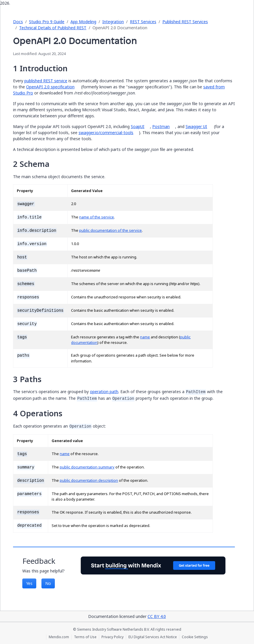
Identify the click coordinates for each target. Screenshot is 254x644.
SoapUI (138, 126)
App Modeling (83, 22)
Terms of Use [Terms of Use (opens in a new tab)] (85, 637)
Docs (18, 22)
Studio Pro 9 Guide (47, 22)
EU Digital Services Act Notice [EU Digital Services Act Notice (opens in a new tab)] (153, 637)
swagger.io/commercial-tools (106, 133)
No (48, 583)
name (145, 337)
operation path (104, 392)
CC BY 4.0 (157, 616)
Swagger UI (196, 126)
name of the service (97, 217)
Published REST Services (185, 22)
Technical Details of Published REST (53, 28)
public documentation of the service (110, 230)
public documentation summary (87, 467)
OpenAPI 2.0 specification (50, 87)
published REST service (46, 81)
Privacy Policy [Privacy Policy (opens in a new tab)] (113, 637)
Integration (113, 22)
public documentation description (89, 480)
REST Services (143, 22)
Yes (29, 583)
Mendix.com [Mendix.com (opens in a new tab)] (59, 637)
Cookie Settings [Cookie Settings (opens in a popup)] (195, 637)
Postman (161, 126)
